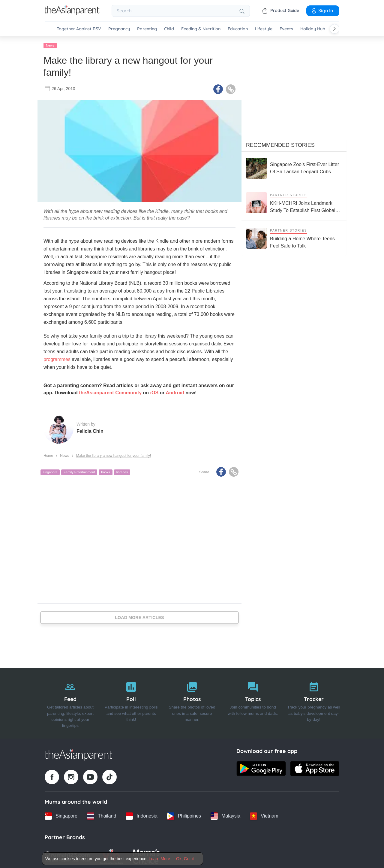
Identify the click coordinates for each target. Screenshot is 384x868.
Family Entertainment (79, 471)
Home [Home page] (48, 454)
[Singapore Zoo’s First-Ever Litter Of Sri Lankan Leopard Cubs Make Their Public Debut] (294, 167)
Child (169, 29)
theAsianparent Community (110, 392)
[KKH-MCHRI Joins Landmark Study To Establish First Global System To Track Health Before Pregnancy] (294, 201)
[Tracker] (314, 702)
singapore (50, 471)
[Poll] (131, 702)
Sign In (322, 11)
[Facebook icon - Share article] (218, 88)
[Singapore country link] (61, 815)
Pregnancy (119, 29)
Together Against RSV (79, 29)
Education (238, 29)
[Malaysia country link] (225, 815)
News (50, 44)
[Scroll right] (334, 29)
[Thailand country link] (102, 815)
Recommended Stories (280, 144)
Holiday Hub (313, 29)
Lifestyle (264, 29)
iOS (154, 392)
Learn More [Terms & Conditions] (160, 859)
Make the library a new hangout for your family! (114, 454)
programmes (57, 358)
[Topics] (253, 702)
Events (286, 29)
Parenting (147, 29)
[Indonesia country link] (141, 815)
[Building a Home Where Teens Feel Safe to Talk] (294, 237)
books (105, 471)
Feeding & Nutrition (201, 29)
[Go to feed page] (72, 13)
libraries (122, 471)
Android (175, 392)
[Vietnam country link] (264, 815)
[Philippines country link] (184, 815)
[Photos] (192, 702)
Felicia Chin (90, 430)
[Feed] (70, 702)
